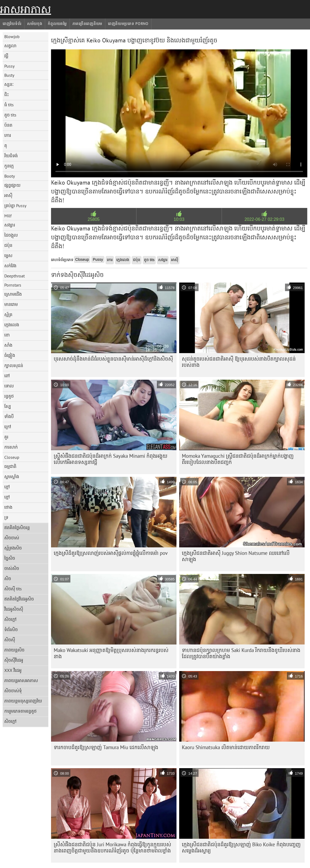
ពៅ (7, 376)
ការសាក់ (11, 447)
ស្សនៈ (9, 84)
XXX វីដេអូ (13, 670)
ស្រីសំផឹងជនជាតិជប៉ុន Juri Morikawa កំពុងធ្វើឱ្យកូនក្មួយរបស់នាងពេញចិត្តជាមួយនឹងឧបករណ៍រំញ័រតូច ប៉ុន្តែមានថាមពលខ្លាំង (112, 847)
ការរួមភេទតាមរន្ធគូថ (20, 711)
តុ (6, 145)
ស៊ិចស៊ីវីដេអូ (14, 660)
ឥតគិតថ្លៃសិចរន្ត (17, 528)
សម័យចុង (35, 24)
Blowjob (12, 36)
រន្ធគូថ (9, 396)
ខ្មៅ (7, 487)
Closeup (12, 457)
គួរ (6, 437)
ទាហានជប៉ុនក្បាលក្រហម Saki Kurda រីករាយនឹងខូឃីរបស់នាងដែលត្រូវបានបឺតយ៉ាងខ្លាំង (241, 653)
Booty (10, 176)
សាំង (8, 345)
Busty (9, 75)
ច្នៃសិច (10, 558)
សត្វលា (10, 46)
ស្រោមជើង (13, 294)
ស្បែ (8, 406)
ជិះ (7, 94)
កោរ (8, 135)
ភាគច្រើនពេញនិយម (87, 24)
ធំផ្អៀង (10, 355)
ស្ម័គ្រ (8, 314)
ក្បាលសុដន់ (14, 365)
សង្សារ (10, 225)
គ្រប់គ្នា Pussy (15, 206)
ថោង (8, 507)
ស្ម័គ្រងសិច (13, 548)
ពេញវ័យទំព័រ (12, 24)
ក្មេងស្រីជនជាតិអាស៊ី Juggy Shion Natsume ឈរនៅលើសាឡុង (236, 556)
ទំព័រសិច (11, 629)
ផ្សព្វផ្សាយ (12, 185)
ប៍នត (8, 125)
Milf (8, 216)
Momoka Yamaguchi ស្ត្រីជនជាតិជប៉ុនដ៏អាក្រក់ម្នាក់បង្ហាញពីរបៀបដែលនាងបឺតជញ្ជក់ (238, 459)
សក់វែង (10, 266)
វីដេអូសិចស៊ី (14, 609)
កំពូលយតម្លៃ (57, 24)
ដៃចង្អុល (11, 235)
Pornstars (13, 285)
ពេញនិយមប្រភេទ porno (128, 24)
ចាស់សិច (12, 568)
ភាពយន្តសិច (14, 650)
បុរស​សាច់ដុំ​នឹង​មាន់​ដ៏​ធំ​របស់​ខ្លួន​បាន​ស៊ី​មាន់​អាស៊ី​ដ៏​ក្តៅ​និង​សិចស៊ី (113, 359)
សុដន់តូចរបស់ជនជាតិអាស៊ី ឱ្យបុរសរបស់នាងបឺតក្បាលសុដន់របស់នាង (239, 362)
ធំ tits (9, 105)
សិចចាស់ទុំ (13, 691)
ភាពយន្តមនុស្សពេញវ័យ (23, 701)
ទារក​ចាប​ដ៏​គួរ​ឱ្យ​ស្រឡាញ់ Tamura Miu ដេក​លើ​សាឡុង (106, 747)
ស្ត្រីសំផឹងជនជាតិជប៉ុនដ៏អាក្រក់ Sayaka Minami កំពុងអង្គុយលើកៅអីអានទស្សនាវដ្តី (111, 459)
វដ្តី (6, 56)
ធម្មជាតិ (10, 466)
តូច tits (10, 115)
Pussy (9, 66)
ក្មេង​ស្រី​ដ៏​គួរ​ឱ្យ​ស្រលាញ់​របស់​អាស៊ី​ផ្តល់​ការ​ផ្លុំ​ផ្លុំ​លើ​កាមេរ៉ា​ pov (111, 553)
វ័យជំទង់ (11, 156)
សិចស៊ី (10, 640)
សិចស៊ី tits (13, 589)
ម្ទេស (8, 255)
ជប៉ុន (8, 245)
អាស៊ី (8, 195)
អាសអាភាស (26, 9)
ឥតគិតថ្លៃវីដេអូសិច (19, 599)
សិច (8, 578)
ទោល (9, 386)
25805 (94, 219)
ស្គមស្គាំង (12, 477)
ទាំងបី (9, 416)
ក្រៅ (8, 427)
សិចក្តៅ (10, 619)
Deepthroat (15, 276)
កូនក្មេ (9, 166)
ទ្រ (6, 517)
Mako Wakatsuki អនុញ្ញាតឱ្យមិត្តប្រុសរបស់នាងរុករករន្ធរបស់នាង (111, 653)
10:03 (179, 219)
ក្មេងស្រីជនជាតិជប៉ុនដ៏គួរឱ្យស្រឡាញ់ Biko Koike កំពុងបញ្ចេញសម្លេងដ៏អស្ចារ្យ (241, 847)
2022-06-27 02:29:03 (264, 219)
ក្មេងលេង (12, 325)
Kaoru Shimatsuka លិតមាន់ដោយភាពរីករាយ (226, 747)
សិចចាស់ (12, 538)
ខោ (7, 335)
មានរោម (11, 304)
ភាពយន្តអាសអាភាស (21, 680)
